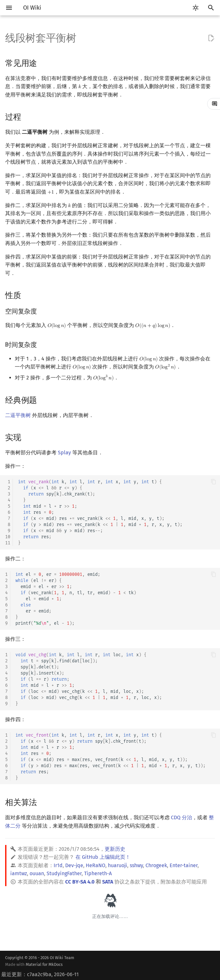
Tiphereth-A (98, 873)
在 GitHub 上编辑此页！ (103, 857)
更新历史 (115, 849)
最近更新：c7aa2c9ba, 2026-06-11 (40, 974)
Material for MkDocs (44, 964)
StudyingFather (64, 873)
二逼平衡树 (18, 415)
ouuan (37, 873)
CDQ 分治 (181, 817)
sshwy (136, 865)
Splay (64, 453)
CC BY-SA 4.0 (80, 882)
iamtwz (19, 873)
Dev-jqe (74, 865)
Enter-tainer (184, 865)
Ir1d (58, 865)
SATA (108, 882)
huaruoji (118, 865)
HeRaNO (96, 865)
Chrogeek (156, 865)
